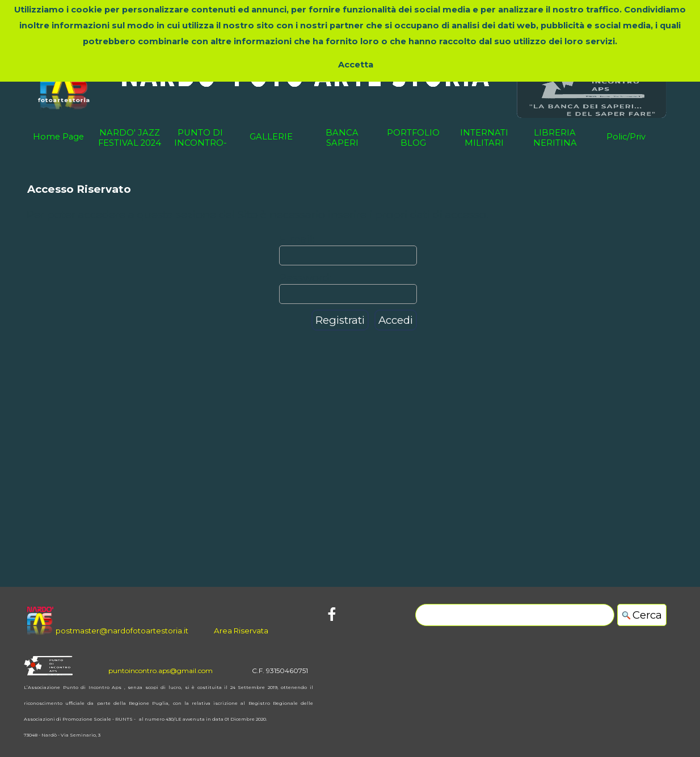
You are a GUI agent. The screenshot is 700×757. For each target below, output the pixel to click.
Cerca (647, 615)
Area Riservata (241, 631)
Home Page (58, 137)
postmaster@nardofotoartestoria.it (122, 631)
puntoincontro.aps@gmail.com (161, 671)
